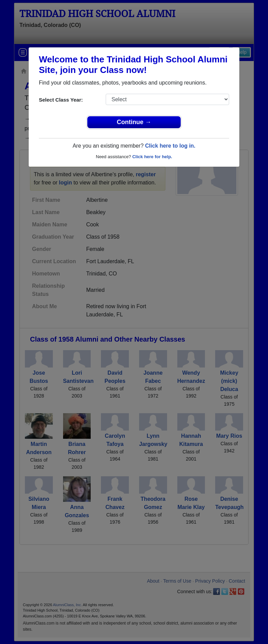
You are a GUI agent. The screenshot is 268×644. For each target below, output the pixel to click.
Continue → (134, 122)
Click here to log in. (170, 146)
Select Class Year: (61, 100)
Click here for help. (152, 157)
